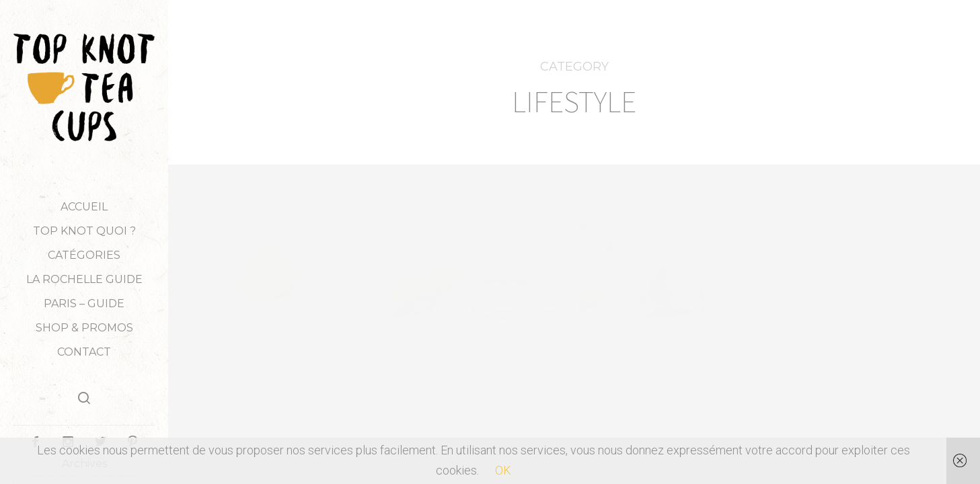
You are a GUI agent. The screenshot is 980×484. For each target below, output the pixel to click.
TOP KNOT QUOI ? (84, 231)
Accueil (84, 207)
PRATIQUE (440, 426)
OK (503, 470)
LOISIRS (494, 388)
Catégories (84, 255)
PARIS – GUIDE (84, 304)
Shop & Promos (84, 328)
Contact (84, 352)
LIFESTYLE (314, 349)
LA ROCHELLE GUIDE (84, 279)
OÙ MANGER (494, 407)
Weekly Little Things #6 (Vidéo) (852, 369)
